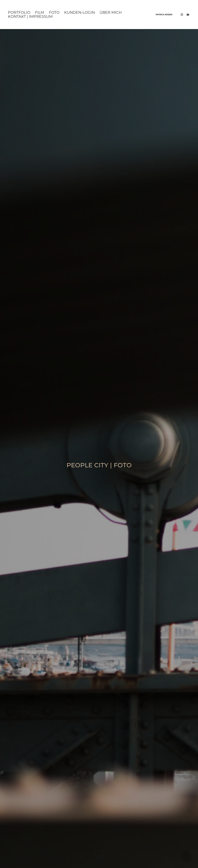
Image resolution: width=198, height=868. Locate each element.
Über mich (111, 12)
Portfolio (19, 12)
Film (40, 12)
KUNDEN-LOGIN (79, 12)
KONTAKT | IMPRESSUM (30, 16)
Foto (54, 12)
